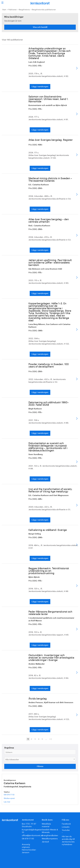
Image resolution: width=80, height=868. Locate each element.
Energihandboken (50, 835)
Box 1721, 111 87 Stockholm (29, 825)
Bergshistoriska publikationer (44, 9)
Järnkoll (45, 841)
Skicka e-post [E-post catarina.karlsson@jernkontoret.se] (9, 798)
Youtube (66, 830)
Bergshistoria (24, 9)
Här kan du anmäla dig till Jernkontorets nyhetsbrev (68, 840)
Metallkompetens (50, 838)
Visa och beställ (40, 27)
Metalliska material (46, 825)
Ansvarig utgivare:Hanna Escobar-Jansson (29, 848)
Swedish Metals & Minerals (50, 831)
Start (4, 9)
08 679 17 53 (9, 794)
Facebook (66, 823)
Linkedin (66, 827)
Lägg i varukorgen (40, 87)
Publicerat (13, 9)
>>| (51, 739)
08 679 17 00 (28, 838)
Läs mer (10, 802)
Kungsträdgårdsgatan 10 (32, 831)
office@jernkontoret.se (32, 835)
